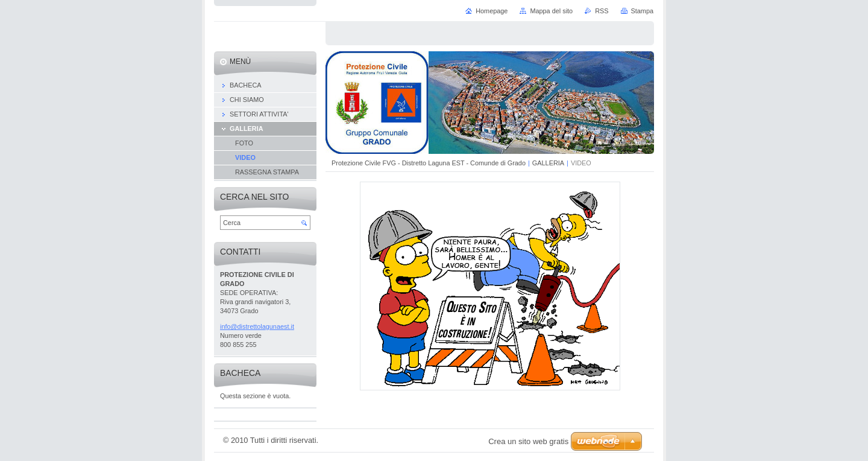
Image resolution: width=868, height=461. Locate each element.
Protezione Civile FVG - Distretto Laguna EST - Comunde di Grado (429, 163)
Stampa (642, 11)
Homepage (492, 11)
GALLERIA (548, 163)
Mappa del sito (551, 11)
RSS (602, 11)
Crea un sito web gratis (528, 441)
